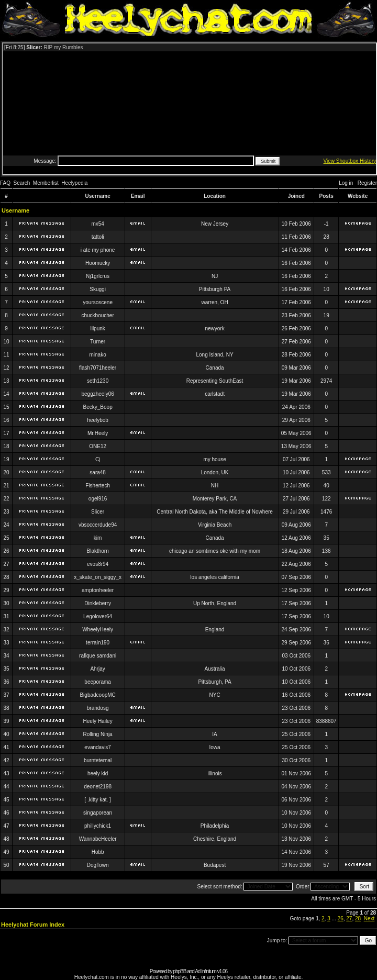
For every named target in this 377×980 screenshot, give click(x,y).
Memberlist (46, 183)
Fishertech (98, 486)
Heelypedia (74, 183)
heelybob (98, 420)
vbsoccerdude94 (98, 525)
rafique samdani (98, 656)
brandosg (98, 708)
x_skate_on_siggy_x (98, 577)
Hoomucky (98, 263)
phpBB (179, 971)
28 (358, 918)
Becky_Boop (98, 407)
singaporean (98, 813)
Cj (98, 459)
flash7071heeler (98, 368)
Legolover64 (98, 616)
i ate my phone (98, 250)
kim (98, 538)
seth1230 (98, 381)
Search (22, 183)
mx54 (97, 224)
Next (369, 918)
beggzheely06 (97, 394)
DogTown (98, 865)
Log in (346, 183)
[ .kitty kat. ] (98, 800)
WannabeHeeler (98, 839)
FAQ (5, 183)
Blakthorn (98, 551)
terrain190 (98, 643)
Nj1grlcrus (98, 276)
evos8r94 (98, 564)
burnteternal (98, 760)
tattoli (98, 237)
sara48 (98, 472)
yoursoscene (98, 302)
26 (341, 918)
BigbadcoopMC (97, 695)
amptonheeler (98, 590)
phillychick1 (98, 826)
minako (98, 355)
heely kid (98, 773)
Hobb (98, 852)
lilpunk (97, 328)
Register (367, 183)
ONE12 (98, 446)
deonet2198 (98, 787)
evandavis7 (98, 747)
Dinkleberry (98, 603)
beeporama (98, 682)
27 (349, 918)
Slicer (98, 512)
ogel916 (98, 499)
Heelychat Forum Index (33, 925)
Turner (98, 342)
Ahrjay (97, 669)
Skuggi (98, 289)
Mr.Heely (98, 433)
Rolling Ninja (98, 734)
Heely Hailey (98, 721)
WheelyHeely (98, 630)
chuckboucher (97, 315)
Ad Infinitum (206, 971)
